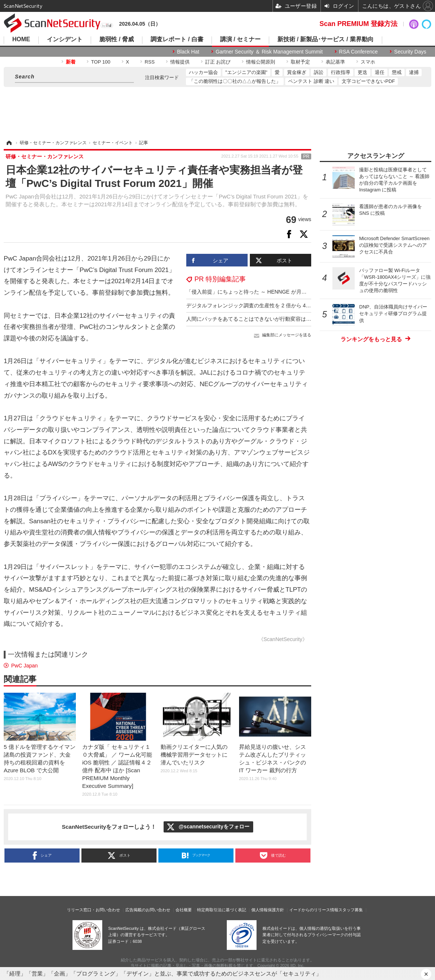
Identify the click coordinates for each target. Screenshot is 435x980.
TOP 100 (101, 62)
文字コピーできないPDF (368, 81)
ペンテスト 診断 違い (311, 81)
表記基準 (335, 62)
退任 (380, 72)
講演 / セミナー (240, 39)
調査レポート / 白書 (177, 39)
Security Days (410, 52)
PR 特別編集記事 (220, 279)
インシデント (65, 39)
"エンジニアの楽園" (246, 72)
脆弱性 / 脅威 (117, 39)
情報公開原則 (261, 62)
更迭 (362, 72)
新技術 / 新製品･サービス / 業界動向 (326, 39)
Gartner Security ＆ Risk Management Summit (269, 52)
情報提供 (180, 62)
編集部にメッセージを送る (287, 335)
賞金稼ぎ (297, 72)
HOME (21, 39)
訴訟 (319, 72)
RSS (150, 62)
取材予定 (300, 62)
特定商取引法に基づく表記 (222, 910)
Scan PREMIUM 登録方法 (358, 24)
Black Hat (188, 52)
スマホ (368, 62)
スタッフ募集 (351, 910)
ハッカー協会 (203, 72)
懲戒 (397, 72)
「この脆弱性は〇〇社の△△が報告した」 (235, 81)
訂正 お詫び (218, 62)
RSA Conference (358, 52)
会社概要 (184, 910)
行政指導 (341, 72)
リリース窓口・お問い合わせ (94, 910)
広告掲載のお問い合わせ (148, 910)
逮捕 (414, 72)
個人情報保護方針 (268, 910)
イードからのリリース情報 (314, 910)
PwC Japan (25, 666)
